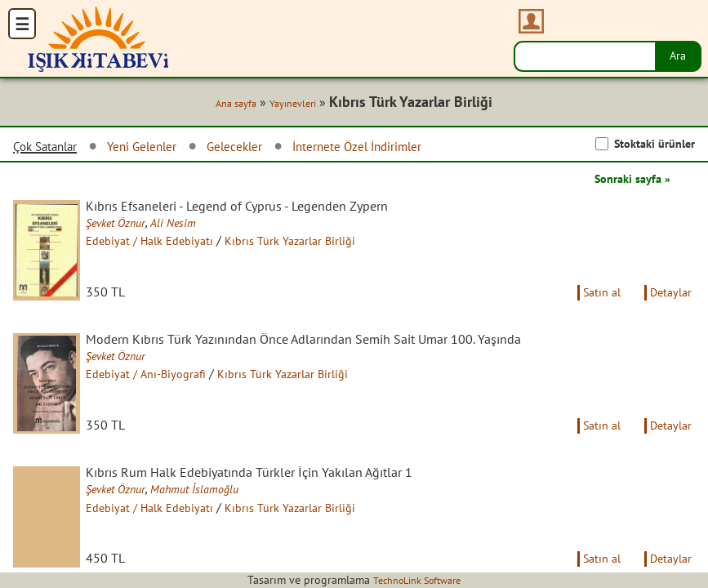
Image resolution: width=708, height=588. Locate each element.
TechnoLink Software (417, 580)
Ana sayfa (213, 106)
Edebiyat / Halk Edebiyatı (168, 246)
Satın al (590, 312)
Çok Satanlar (52, 149)
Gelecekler (268, 149)
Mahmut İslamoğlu (218, 528)
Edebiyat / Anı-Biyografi (163, 396)
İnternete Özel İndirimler (408, 149)
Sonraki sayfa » (626, 181)
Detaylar (668, 312)
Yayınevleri (277, 106)
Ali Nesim (194, 228)
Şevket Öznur (131, 228)
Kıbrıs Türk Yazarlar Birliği (321, 246)
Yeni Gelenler (163, 149)
